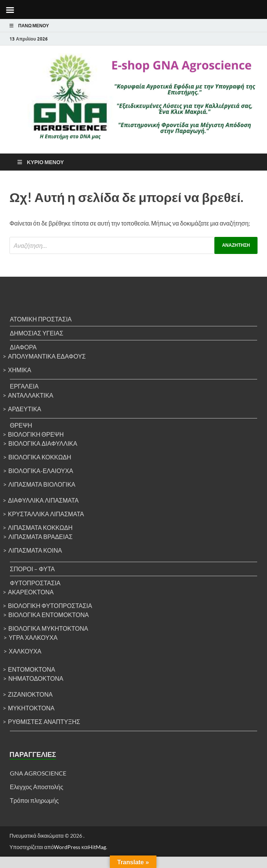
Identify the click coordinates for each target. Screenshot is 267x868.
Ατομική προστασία (41, 319)
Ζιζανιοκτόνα (30, 694)
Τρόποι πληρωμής (34, 800)
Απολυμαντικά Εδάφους (47, 356)
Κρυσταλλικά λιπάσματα (46, 514)
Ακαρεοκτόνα (31, 592)
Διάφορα (23, 347)
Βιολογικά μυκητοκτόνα (48, 628)
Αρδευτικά (25, 409)
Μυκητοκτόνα (31, 708)
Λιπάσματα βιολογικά (42, 484)
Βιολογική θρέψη (36, 434)
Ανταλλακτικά (31, 395)
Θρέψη (21, 425)
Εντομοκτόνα (32, 669)
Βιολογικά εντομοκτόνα (48, 615)
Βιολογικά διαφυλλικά (43, 443)
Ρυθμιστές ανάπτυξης (44, 722)
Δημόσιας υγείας (37, 333)
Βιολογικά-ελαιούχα (41, 471)
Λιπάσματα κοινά (35, 550)
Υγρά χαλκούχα (33, 637)
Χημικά (20, 370)
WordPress (67, 847)
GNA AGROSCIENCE (38, 773)
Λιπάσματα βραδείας (41, 537)
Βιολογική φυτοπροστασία (50, 606)
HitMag (97, 847)
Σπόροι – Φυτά (32, 569)
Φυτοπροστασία (35, 583)
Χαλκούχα (25, 651)
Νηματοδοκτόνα (36, 678)
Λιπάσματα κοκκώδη (40, 527)
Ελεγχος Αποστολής (37, 787)
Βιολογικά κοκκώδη (40, 457)
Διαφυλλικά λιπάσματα (43, 500)
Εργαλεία (24, 386)
